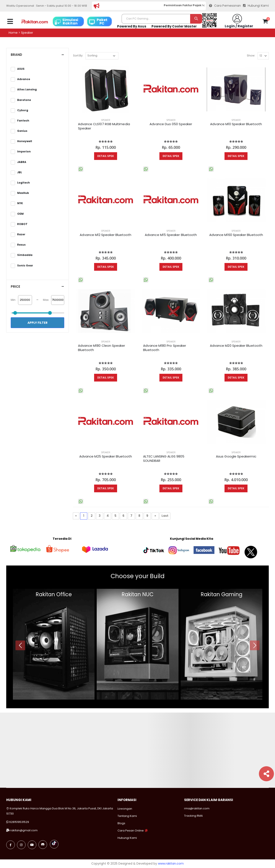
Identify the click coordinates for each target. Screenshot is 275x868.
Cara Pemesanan (225, 6)
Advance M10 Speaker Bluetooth (236, 124)
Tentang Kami (127, 816)
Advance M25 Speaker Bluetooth (106, 456)
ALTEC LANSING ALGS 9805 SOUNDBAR (164, 459)
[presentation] (20, 645)
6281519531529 (19, 822)
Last (165, 516)
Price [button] (15, 287)
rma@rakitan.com (197, 808)
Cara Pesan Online (131, 831)
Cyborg (23, 110)
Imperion (24, 152)
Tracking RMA (193, 816)
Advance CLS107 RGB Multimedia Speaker (104, 126)
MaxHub (23, 193)
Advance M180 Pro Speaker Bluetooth (165, 348)
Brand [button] (16, 55)
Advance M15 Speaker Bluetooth (171, 235)
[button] (265, 22)
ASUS (21, 69)
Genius (22, 131)
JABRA (22, 162)
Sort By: (78, 55)
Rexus (21, 245)
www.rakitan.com (171, 863)
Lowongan (125, 809)
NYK (20, 203)
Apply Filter (37, 323)
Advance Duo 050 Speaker (171, 124)
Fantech (23, 121)
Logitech (24, 183)
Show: (251, 55)
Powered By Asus (132, 26)
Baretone (24, 100)
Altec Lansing (27, 90)
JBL (20, 172)
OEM (20, 214)
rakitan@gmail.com (24, 830)
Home (13, 33)
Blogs (121, 823)
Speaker (27, 33)
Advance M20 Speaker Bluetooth (236, 346)
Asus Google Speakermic (236, 456)
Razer (21, 234)
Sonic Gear (25, 266)
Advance (24, 79)
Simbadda (25, 255)
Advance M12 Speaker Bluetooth (105, 235)
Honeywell (25, 141)
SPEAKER (106, 120)
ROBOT (22, 224)
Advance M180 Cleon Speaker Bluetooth (102, 348)
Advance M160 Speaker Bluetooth (236, 235)
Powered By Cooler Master (174, 26)
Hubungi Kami (256, 6)
